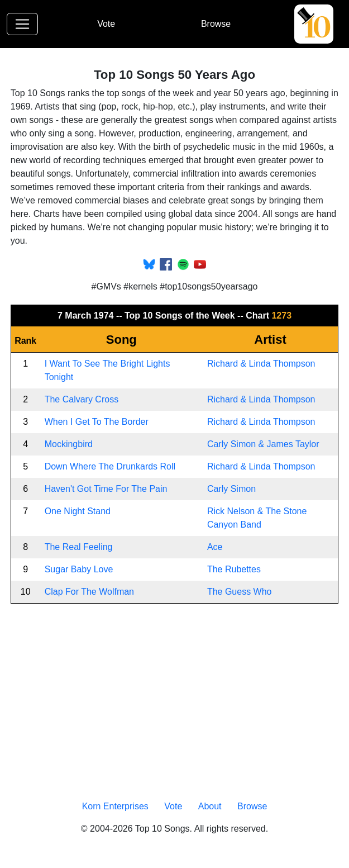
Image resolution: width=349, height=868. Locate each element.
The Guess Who (240, 592)
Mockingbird (69, 444)
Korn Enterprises (115, 806)
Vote (106, 24)
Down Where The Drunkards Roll (110, 466)
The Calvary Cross (82, 399)
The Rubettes (234, 569)
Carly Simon (231, 489)
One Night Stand (78, 511)
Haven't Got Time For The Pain (106, 489)
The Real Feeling (79, 547)
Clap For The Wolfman (89, 592)
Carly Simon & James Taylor (263, 444)
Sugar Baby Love (79, 569)
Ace (215, 547)
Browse (216, 24)
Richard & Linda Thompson (261, 364)
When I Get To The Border (97, 422)
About (210, 806)
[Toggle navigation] (22, 24)
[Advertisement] (175, 700)
